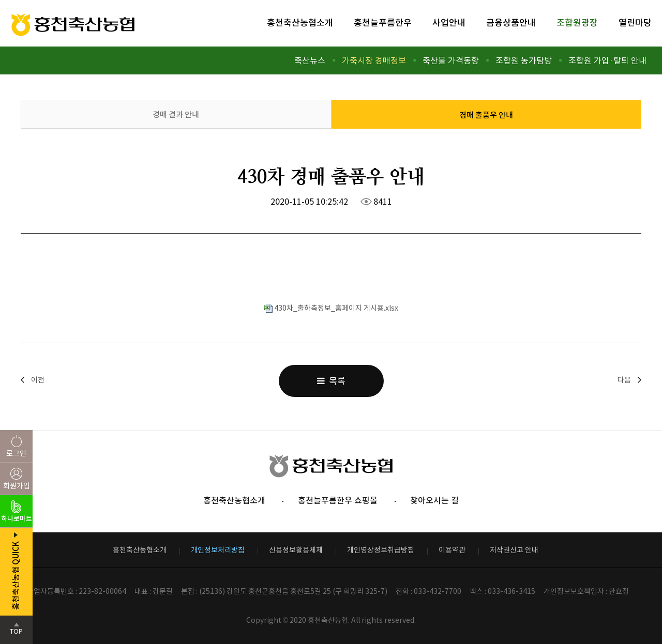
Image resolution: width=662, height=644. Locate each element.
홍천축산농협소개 (300, 23)
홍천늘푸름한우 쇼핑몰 (338, 500)
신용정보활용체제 (296, 550)
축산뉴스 (310, 60)
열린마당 (635, 23)
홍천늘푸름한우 (383, 23)
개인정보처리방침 (218, 550)
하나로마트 (17, 519)
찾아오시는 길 (434, 500)
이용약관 (452, 550)
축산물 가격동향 (451, 60)
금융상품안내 (511, 23)
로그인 (16, 453)
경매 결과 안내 (176, 114)
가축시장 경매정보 (374, 60)
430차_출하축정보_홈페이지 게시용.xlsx (331, 308)
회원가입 (17, 486)
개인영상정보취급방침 (381, 550)
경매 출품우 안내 (486, 115)
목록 (331, 381)
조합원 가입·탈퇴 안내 (607, 60)
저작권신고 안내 (514, 550)
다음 (624, 380)
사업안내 (449, 23)
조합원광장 (577, 23)
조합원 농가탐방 (524, 60)
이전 (38, 380)
